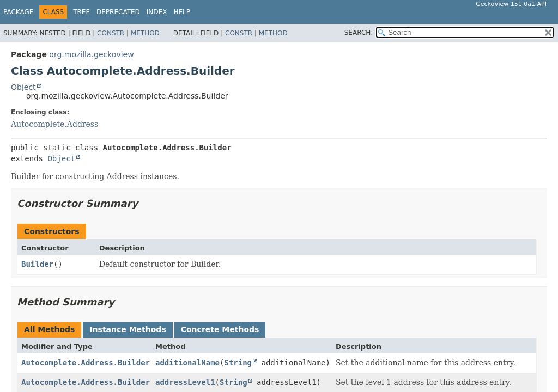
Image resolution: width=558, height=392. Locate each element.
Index (157, 12)
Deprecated (118, 12)
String (238, 363)
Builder (37, 264)
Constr (111, 33)
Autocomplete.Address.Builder (86, 363)
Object (23, 87)
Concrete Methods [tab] (220, 329)
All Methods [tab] (49, 329)
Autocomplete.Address (54, 124)
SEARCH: (359, 33)
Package (18, 12)
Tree (81, 12)
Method (145, 33)
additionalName (187, 363)
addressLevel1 (185, 382)
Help (182, 12)
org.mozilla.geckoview (91, 54)
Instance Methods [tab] (128, 329)
